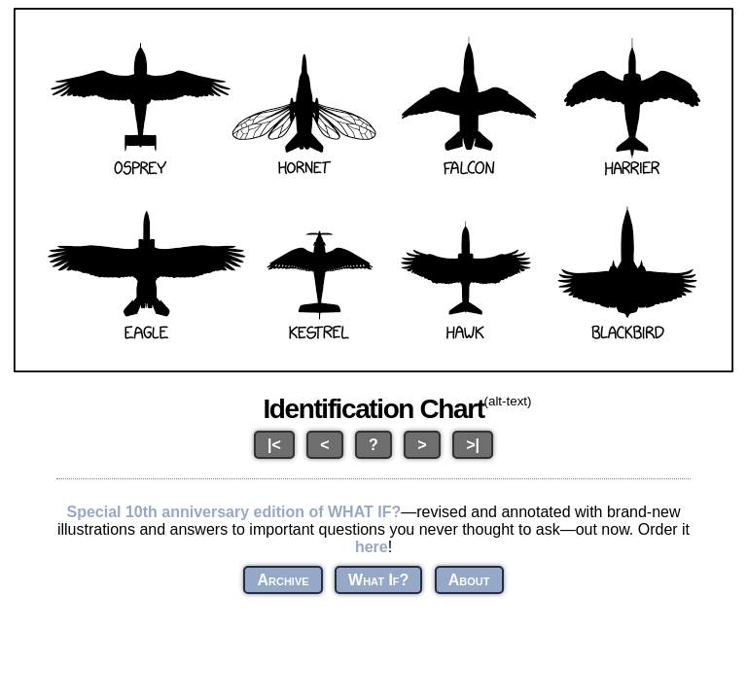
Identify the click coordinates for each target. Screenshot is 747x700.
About (469, 580)
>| (473, 445)
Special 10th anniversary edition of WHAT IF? (233, 512)
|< (274, 445)
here (372, 547)
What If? (378, 580)
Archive (283, 580)
